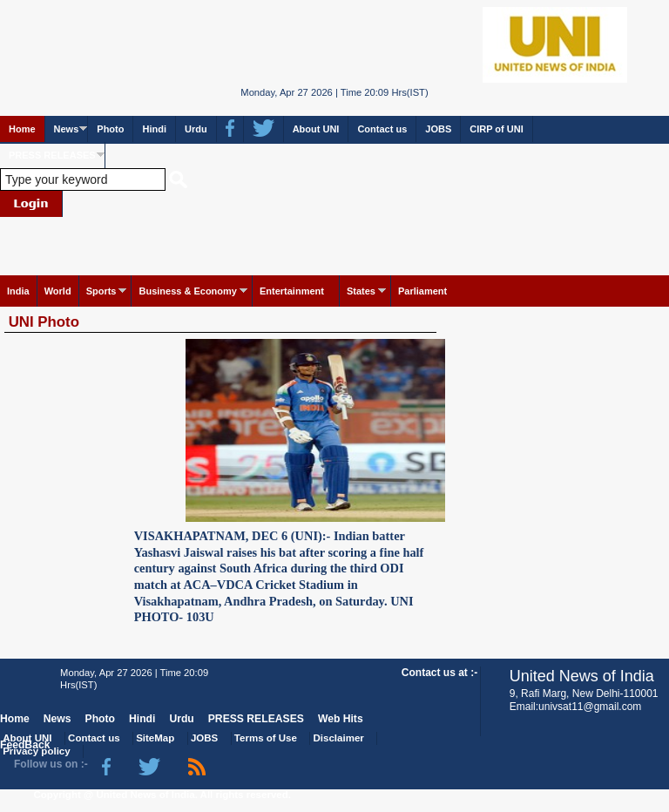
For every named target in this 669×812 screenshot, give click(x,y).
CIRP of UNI (497, 129)
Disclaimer (339, 738)
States (361, 291)
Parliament (422, 291)
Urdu (196, 129)
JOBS (438, 129)
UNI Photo (44, 322)
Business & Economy (187, 291)
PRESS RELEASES (52, 155)
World (58, 291)
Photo (110, 129)
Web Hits (341, 719)
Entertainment (292, 291)
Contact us (382, 129)
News (67, 129)
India (18, 291)
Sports (101, 291)
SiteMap (155, 738)
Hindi (154, 129)
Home (22, 129)
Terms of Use (266, 738)
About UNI (316, 129)
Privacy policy (36, 751)
